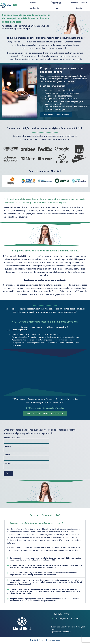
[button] (45, 523)
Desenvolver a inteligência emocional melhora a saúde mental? (36, 523)
